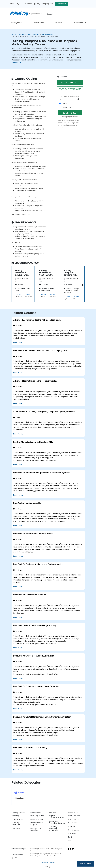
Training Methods (16, 824)
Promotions (17, 819)
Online (64, 103)
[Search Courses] (66, 14)
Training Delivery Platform (54, 828)
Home (14, 34)
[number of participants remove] (61, 99)
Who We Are (79, 23)
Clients (72, 826)
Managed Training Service (57, 822)
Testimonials (74, 830)
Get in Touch (86, 864)
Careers (72, 833)
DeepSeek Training (48, 34)
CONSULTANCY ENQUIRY (70, 89)
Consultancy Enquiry (37, 824)
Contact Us (61, 4)
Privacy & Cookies (48, 863)
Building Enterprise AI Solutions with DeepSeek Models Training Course (37, 36)
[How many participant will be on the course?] (70, 99)
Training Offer (16, 23)
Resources (17, 828)
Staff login (48, 867)
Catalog (15, 816)
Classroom (66, 107)
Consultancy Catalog (37, 829)
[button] (82, 285)
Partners (72, 823)
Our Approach (37, 816)
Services (58, 23)
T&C (70, 841)
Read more (16, 63)
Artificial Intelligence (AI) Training (29, 34)
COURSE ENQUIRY (70, 82)
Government (39, 23)
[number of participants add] (79, 99)
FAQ (70, 837)
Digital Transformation (57, 817)
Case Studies (37, 819)
